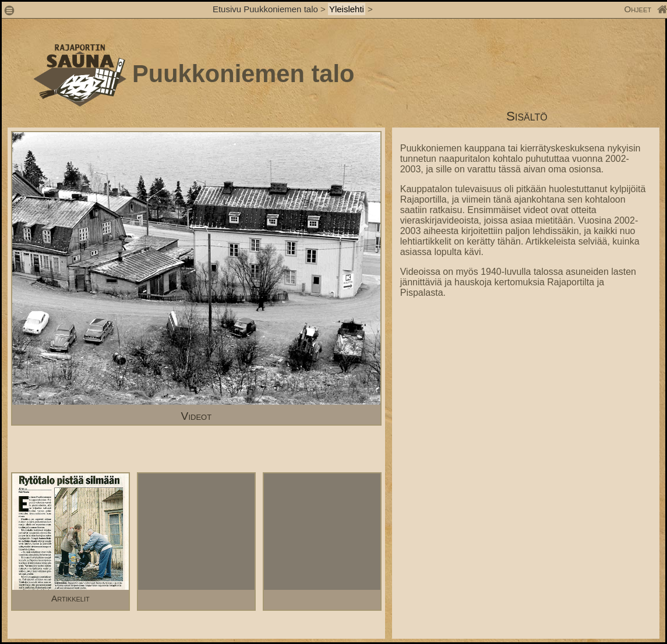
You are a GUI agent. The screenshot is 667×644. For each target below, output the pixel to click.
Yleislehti (347, 9)
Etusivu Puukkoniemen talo (265, 9)
